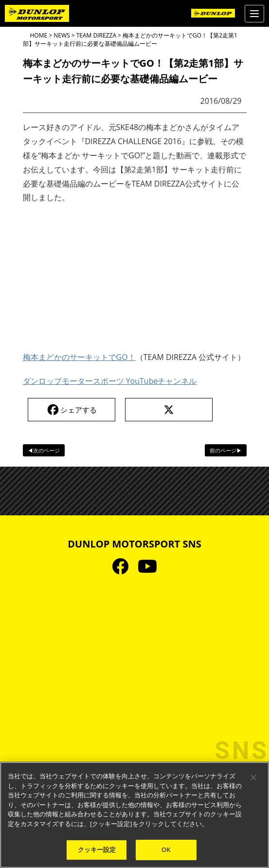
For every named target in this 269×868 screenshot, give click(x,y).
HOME (39, 35)
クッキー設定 (97, 849)
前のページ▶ (226, 450)
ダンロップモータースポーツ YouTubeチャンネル (110, 381)
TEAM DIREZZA (96, 35)
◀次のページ (44, 450)
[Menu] (254, 14)
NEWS (62, 35)
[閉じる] (253, 777)
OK (166, 849)
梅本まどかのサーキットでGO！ (79, 357)
